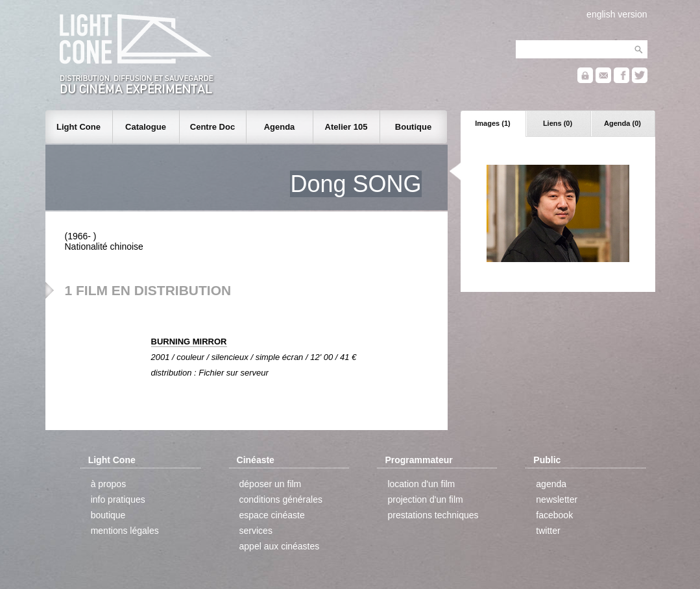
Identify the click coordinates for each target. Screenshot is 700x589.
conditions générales (281, 499)
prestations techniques (433, 515)
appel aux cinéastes (280, 546)
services (256, 531)
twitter (548, 531)
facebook (554, 515)
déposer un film (271, 484)
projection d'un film (425, 499)
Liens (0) (558, 123)
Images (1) (492, 123)
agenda (551, 484)
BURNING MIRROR (189, 342)
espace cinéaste (272, 515)
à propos (108, 484)
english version (617, 14)
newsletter (557, 499)
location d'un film (421, 484)
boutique (108, 515)
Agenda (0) (622, 123)
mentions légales (125, 531)
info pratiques (118, 499)
